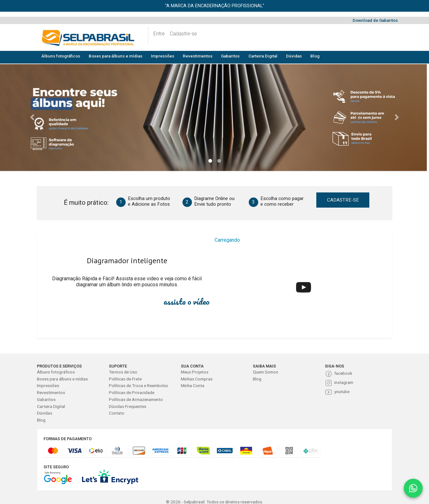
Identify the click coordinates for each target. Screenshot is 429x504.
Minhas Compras (197, 379)
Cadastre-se (183, 34)
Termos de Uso (123, 372)
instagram (344, 382)
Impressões (163, 56)
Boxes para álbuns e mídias (116, 56)
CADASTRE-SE (343, 200)
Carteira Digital (263, 56)
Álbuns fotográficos (61, 56)
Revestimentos (198, 56)
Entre (159, 34)
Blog (315, 56)
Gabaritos (230, 56)
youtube (342, 392)
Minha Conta (193, 386)
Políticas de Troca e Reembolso (139, 386)
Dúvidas (294, 56)
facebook (343, 373)
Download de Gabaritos (375, 20)
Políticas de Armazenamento (136, 399)
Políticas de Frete (125, 379)
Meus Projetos (195, 372)
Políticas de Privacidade (132, 392)
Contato (117, 413)
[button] (32, 117)
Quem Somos (265, 372)
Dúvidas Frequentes (128, 406)
